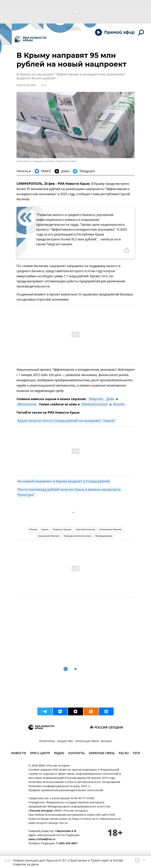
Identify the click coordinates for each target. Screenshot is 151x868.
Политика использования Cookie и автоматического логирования (74, 782)
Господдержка (104, 536)
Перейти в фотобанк (66, 161)
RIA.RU (124, 754)
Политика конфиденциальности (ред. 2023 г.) (59, 786)
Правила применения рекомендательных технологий (66, 791)
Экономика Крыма (110, 529)
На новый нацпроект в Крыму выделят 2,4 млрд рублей (64, 482)
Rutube (119, 405)
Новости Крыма (62, 529)
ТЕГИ (136, 754)
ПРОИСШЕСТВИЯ (87, 742)
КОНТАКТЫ (76, 754)
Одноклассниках (95, 405)
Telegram (96, 399)
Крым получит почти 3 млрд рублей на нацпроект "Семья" (66, 421)
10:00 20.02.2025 (26, 85)
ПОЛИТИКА (47, 742)
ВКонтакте (27, 405)
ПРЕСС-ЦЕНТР (40, 754)
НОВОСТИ (18, 754)
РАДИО (59, 754)
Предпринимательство (77, 536)
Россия (33, 529)
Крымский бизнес (49, 536)
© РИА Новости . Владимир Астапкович (36, 161)
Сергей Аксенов (85, 529)
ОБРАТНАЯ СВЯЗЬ (102, 754)
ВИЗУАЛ (106, 742)
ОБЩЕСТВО (65, 742)
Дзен (110, 399)
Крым (45, 529)
